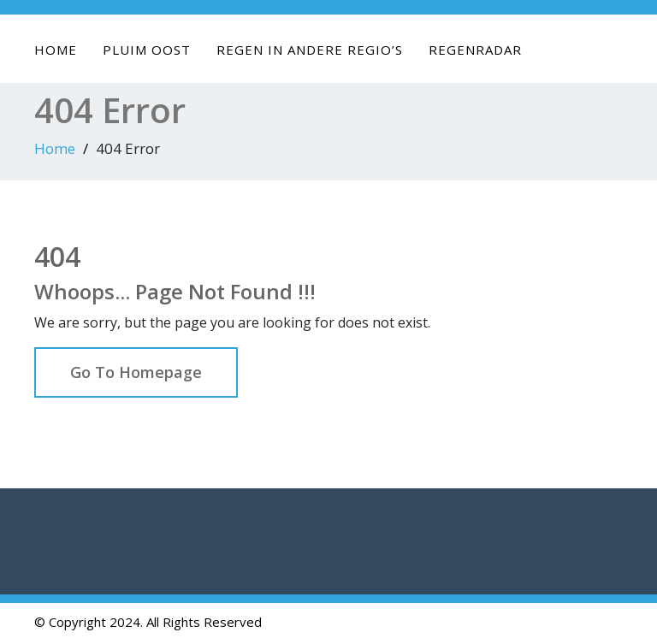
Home (56, 50)
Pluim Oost (147, 50)
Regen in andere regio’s (310, 50)
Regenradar (475, 50)
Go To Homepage (136, 372)
